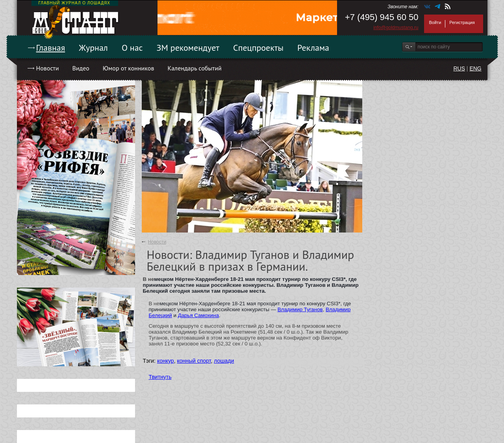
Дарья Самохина (198, 315)
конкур (166, 361)
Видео (81, 68)
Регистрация (462, 22)
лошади (224, 361)
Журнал (93, 48)
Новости (48, 68)
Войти (435, 22)
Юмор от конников (129, 68)
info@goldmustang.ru (396, 28)
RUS (459, 68)
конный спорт (194, 361)
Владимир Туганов (300, 309)
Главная (51, 48)
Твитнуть (160, 377)
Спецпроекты (258, 48)
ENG (475, 68)
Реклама (313, 48)
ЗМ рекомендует (188, 48)
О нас (132, 48)
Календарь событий (194, 68)
